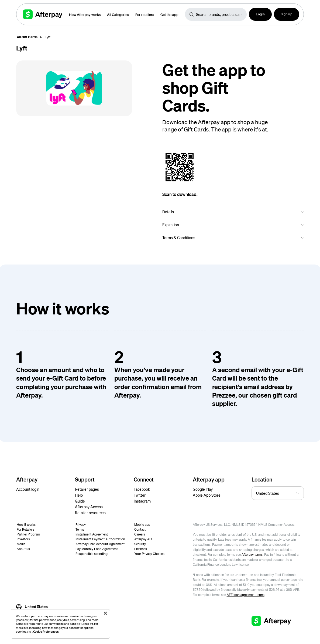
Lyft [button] (48, 37)
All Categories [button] (118, 14)
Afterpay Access (89, 507)
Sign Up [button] (287, 14)
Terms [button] (80, 529)
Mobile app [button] (142, 525)
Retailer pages (87, 489)
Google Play (203, 489)
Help (79, 495)
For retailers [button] (145, 14)
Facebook (142, 489)
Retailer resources (90, 513)
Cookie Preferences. (46, 632)
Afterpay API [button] (143, 539)
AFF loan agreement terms (246, 595)
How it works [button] (26, 525)
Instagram (142, 501)
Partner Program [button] (28, 534)
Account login (28, 489)
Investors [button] (23, 539)
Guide (80, 501)
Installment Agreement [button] (92, 534)
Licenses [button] (141, 549)
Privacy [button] (81, 525)
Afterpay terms (252, 555)
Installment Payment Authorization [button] (100, 539)
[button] (260, 14)
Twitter (140, 495)
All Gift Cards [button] (27, 37)
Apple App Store (207, 495)
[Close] (105, 613)
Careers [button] (140, 534)
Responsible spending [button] (92, 554)
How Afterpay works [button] (85, 14)
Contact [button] (140, 529)
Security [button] (140, 544)
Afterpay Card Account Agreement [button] (100, 544)
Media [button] (21, 544)
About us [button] (23, 549)
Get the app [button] (169, 14)
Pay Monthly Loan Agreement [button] (97, 549)
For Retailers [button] (26, 529)
